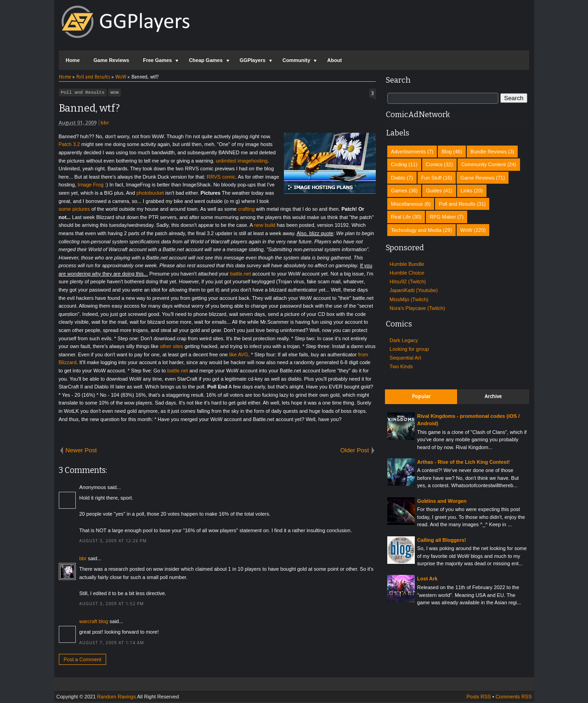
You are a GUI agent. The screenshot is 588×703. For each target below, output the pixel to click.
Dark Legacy (404, 340)
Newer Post (81, 452)
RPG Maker (443, 217)
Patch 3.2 (69, 146)
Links (467, 191)
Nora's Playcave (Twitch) (417, 308)
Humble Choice (407, 273)
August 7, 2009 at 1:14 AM (112, 644)
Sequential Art (405, 358)
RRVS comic (221, 178)
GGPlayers (253, 60)
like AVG (239, 356)
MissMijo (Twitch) (409, 299)
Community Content (483, 164)
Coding (399, 164)
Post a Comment (83, 661)
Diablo (398, 178)
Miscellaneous (407, 204)
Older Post (355, 452)
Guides (434, 191)
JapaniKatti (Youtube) (414, 290)
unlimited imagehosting (242, 162)
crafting (246, 210)
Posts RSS (478, 698)
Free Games (157, 60)
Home (73, 60)
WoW (114, 93)
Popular (421, 396)
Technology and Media (416, 230)
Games (399, 191)
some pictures (74, 210)
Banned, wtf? (89, 110)
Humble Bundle (407, 264)
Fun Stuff (431, 178)
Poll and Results (83, 93)
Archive (493, 396)
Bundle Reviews (489, 152)
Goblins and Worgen (442, 501)
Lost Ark (427, 579)
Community (297, 60)
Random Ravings (116, 698)
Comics (434, 164)
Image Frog (90, 186)
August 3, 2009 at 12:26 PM (113, 542)
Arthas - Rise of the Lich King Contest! (464, 462)
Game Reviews (112, 60)
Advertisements (408, 152)
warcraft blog (94, 623)
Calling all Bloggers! (441, 540)
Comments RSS (514, 698)
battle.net (240, 275)
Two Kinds (401, 366)
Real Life (401, 217)
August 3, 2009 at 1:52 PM (112, 605)
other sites (172, 348)
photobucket (150, 194)
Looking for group (409, 349)
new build (265, 226)
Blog (447, 152)
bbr (105, 124)
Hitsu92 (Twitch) (408, 281)
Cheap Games (206, 60)
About (334, 60)
